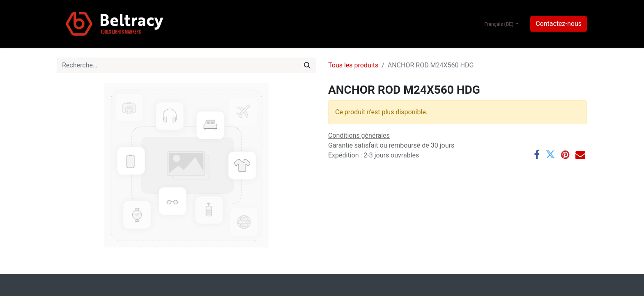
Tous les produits (353, 65)
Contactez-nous (559, 24)
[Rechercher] (307, 65)
